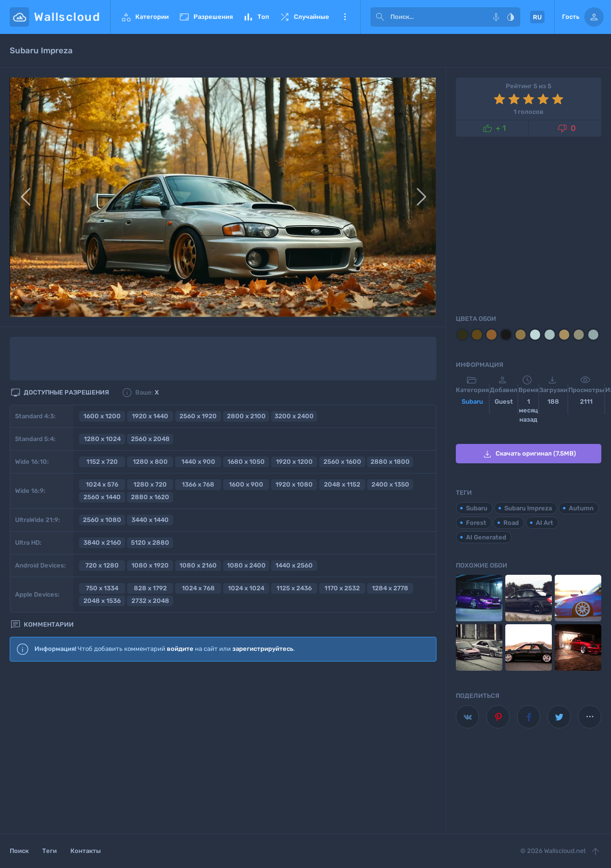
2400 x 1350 (390, 484)
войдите (180, 649)
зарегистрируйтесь (263, 649)
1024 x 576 (102, 484)
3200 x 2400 (294, 416)
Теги (49, 851)
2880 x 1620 (150, 497)
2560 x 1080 (102, 520)
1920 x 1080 (294, 484)
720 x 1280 (102, 565)
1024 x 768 (198, 588)
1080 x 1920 (150, 565)
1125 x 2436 (294, 588)
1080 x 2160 (198, 565)
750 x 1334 (102, 588)
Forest (476, 523)
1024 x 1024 (246, 588)
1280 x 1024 (102, 439)
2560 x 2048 (150, 439)
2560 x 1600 (342, 462)
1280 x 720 (150, 484)
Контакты (86, 851)
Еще (345, 17)
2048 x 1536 (102, 601)
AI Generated (486, 537)
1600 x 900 (246, 484)
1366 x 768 (198, 484)
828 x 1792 (150, 588)
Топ (256, 17)
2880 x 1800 (390, 462)
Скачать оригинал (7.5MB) (529, 454)
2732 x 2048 (150, 601)
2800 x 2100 (246, 416)
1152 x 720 (102, 462)
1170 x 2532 (342, 588)
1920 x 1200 (294, 462)
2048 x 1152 (342, 484)
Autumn (581, 508)
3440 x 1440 (150, 520)
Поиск (19, 851)
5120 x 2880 (150, 543)
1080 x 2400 (246, 565)
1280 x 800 (150, 462)
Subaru (472, 402)
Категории (145, 17)
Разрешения (206, 17)
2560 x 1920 (198, 416)
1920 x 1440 (150, 416)
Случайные (304, 17)
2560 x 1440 (102, 497)
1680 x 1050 (246, 462)
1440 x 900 (198, 462)
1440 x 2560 (294, 565)
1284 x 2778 (390, 588)
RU (537, 17)
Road (511, 523)
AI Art (545, 523)
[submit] (380, 17)
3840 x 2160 (102, 543)
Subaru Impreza (528, 508)
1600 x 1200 (102, 416)
